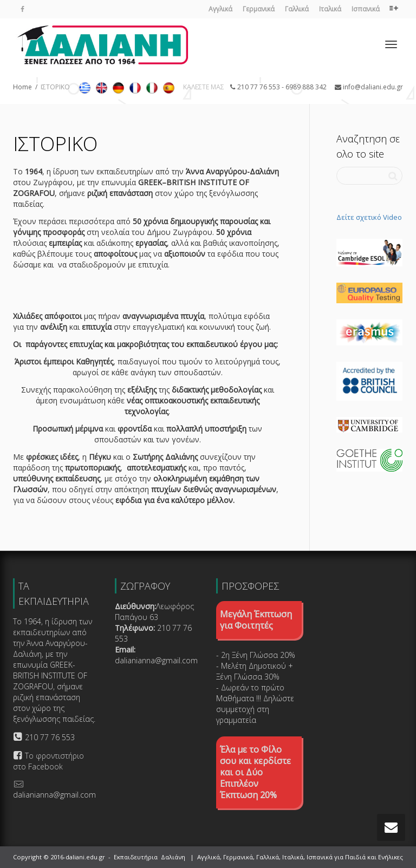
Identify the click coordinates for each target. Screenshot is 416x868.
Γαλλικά (297, 9)
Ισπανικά (366, 9)
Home (22, 87)
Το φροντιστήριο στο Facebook (48, 761)
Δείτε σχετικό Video (369, 217)
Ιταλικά (330, 9)
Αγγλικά (220, 9)
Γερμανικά (259, 9)
